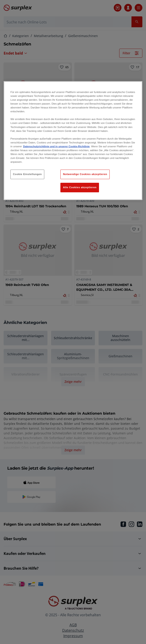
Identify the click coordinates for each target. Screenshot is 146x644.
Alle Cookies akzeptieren (80, 187)
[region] (73, 141)
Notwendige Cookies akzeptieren (85, 174)
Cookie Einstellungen (27, 174)
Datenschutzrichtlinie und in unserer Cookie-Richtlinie (56, 146)
